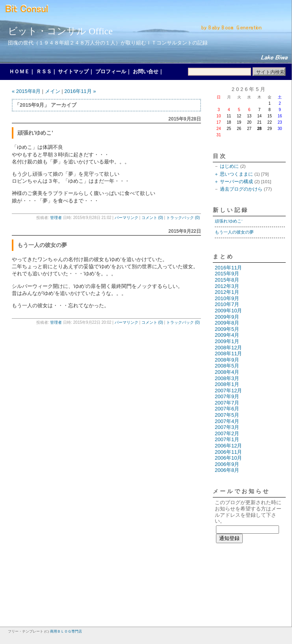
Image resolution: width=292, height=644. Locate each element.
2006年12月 (228, 446)
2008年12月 (228, 348)
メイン (53, 91)
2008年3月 (227, 378)
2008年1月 (227, 384)
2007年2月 (227, 433)
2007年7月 (227, 403)
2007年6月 (227, 409)
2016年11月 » (80, 91)
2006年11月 (228, 452)
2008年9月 (227, 360)
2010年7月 (227, 304)
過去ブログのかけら (241, 189)
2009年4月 (227, 335)
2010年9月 (227, 298)
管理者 (56, 218)
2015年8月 (227, 280)
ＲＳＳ (44, 71)
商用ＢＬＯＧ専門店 (66, 631)
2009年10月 (228, 311)
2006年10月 (228, 458)
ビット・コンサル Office (60, 31)
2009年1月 (227, 341)
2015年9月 (227, 274)
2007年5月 (227, 415)
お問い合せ (146, 71)
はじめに (229, 166)
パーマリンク (126, 218)
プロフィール (111, 71)
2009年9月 (227, 317)
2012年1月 (227, 292)
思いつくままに (236, 174)
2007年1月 (227, 439)
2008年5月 (227, 366)
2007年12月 (228, 391)
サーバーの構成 (236, 182)
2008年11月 (228, 354)
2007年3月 (227, 427)
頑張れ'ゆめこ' (229, 221)
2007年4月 (227, 421)
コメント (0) (152, 218)
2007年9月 (227, 396)
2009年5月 (227, 329)
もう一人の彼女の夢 (234, 232)
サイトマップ (73, 71)
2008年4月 (227, 372)
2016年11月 (228, 268)
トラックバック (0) (183, 218)
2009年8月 (227, 323)
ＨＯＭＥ (19, 71)
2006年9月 (227, 464)
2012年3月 (227, 286)
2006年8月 (227, 470)
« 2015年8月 (26, 91)
